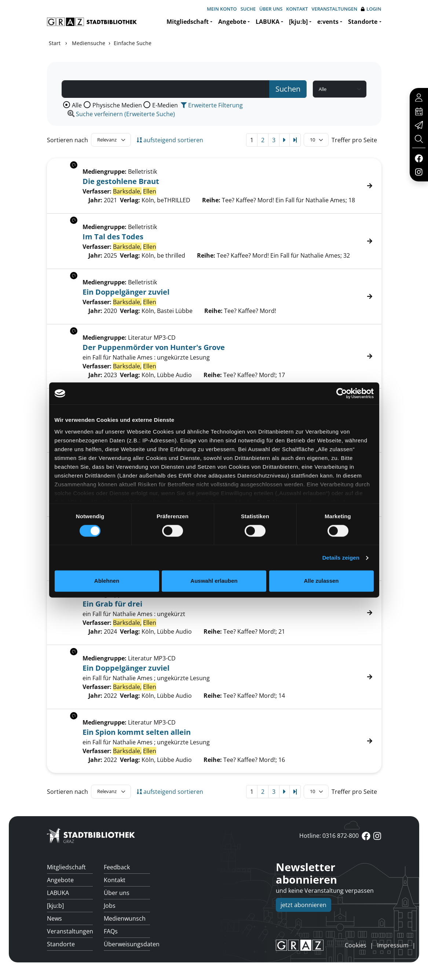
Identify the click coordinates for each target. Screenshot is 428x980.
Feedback (117, 867)
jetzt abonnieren (303, 905)
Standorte (363, 22)
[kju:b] (298, 22)
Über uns (271, 9)
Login (371, 9)
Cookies (356, 945)
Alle (77, 105)
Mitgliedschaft (188, 22)
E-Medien (165, 105)
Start (55, 43)
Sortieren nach (67, 140)
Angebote (232, 22)
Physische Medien (117, 105)
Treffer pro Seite (354, 140)
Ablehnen (107, 581)
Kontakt (297, 9)
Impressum (393, 945)
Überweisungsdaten (127, 944)
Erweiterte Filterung (212, 105)
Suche (248, 9)
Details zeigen (341, 558)
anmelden (332, 945)
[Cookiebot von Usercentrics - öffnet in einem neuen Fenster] (342, 393)
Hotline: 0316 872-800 (329, 836)
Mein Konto (222, 9)
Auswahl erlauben (214, 581)
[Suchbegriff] (166, 89)
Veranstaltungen (335, 9)
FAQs (111, 931)
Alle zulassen (321, 581)
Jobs (110, 906)
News (54, 918)
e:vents (328, 22)
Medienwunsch (125, 918)
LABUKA (268, 22)
